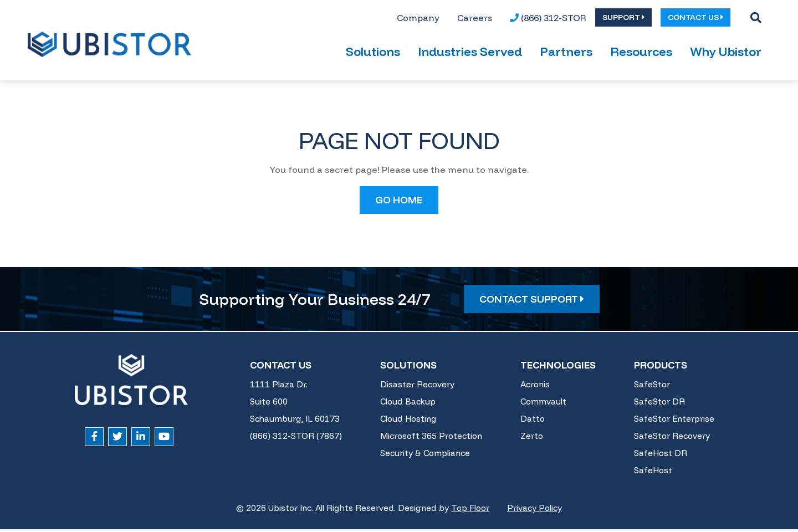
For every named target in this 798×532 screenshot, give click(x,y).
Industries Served (470, 55)
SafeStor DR (659, 405)
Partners (566, 55)
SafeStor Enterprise (674, 422)
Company (418, 19)
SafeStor (652, 388)
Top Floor (470, 511)
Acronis (535, 388)
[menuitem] (418, 19)
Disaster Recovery (417, 388)
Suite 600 (269, 405)
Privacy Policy (534, 511)
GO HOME (399, 203)
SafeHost (653, 474)
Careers (475, 19)
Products (661, 368)
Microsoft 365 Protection (431, 439)
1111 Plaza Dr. (279, 388)
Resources (641, 55)
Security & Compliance (425, 456)
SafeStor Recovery (672, 439)
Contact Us (281, 368)
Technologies (558, 368)
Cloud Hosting (408, 422)
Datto (533, 422)
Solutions (373, 55)
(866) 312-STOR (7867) (296, 439)
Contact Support (532, 302)
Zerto (532, 439)
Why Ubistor (726, 55)
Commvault (543, 405)
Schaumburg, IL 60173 (295, 422)
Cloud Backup (408, 405)
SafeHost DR (661, 456)
